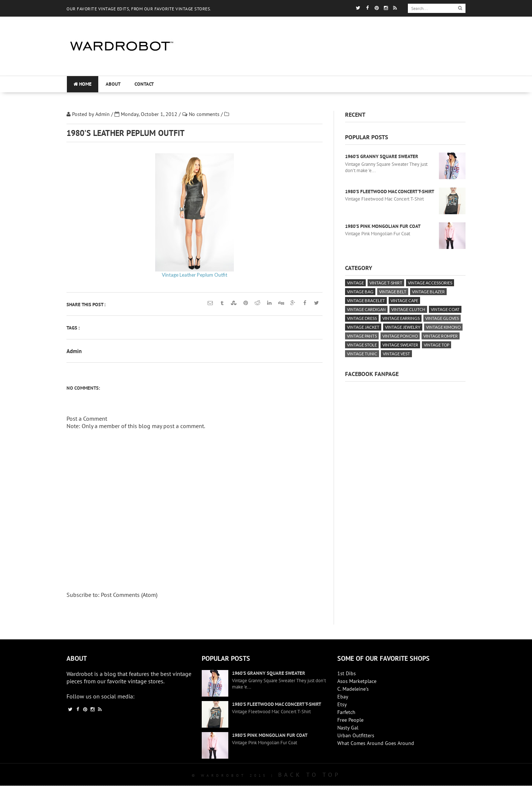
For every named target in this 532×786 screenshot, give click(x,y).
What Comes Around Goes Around (376, 743)
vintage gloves (442, 318)
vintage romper (441, 336)
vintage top (436, 345)
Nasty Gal (348, 728)
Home (83, 84)
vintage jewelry (403, 327)
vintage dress (362, 318)
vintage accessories (430, 283)
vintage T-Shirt (386, 283)
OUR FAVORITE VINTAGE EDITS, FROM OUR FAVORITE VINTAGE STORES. (139, 9)
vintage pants (362, 336)
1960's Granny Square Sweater (382, 156)
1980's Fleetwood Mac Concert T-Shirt (390, 192)
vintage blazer (428, 292)
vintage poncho (400, 336)
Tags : (73, 328)
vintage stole (362, 345)
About (113, 84)
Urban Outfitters (356, 735)
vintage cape (404, 300)
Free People (350, 720)
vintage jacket (363, 327)
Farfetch (346, 712)
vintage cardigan (366, 309)
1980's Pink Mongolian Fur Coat (383, 226)
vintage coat (445, 309)
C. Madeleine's (353, 689)
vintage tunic (362, 354)
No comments (205, 114)
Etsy (342, 704)
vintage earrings (401, 318)
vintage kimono (443, 327)
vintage (355, 283)
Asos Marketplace (357, 681)
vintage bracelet (366, 300)
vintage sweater (400, 345)
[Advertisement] (326, 68)
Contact (144, 84)
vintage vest (396, 354)
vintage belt (393, 292)
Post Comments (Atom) (129, 595)
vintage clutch (408, 309)
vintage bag (360, 292)
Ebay (343, 697)
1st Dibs (347, 673)
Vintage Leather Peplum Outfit (195, 275)
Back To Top (309, 775)
